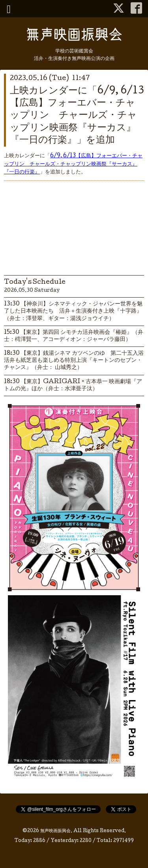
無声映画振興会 (55, 831)
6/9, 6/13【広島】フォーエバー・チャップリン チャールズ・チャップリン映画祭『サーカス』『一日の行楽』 (73, 164)
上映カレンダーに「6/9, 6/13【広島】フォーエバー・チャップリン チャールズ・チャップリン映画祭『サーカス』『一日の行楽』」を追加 (77, 116)
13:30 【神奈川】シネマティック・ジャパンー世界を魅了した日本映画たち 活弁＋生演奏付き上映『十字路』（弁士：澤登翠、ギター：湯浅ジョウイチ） (73, 311)
